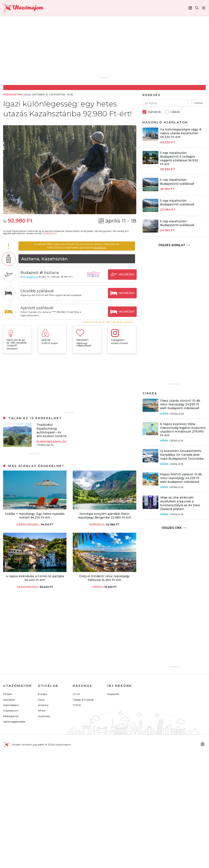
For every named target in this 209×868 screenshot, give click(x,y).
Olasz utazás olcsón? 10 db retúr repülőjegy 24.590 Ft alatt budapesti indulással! (180, 404)
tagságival (34, 277)
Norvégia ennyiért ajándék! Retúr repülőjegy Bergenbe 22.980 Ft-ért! (104, 516)
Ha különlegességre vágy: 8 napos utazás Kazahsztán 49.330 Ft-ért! (181, 133)
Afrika (42, 710)
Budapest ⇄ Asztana (42, 272)
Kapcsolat (113, 694)
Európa (42, 694)
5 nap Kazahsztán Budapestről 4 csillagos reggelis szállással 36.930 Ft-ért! (179, 159)
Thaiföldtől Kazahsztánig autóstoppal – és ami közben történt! (51, 431)
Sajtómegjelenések (14, 722)
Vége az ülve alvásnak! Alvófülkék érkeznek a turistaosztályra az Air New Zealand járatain (180, 503)
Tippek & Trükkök (83, 700)
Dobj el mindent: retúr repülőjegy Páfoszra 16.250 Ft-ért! (104, 578)
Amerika (43, 705)
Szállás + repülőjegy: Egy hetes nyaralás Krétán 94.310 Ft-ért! (35, 516)
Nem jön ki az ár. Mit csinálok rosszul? (108, 322)
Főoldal (8, 694)
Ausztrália (44, 716)
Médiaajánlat (11, 716)
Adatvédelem (11, 705)
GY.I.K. (77, 694)
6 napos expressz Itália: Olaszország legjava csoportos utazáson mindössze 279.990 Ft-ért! (183, 430)
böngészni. (101, 247)
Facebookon (49, 233)
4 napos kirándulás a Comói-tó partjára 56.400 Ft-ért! (35, 578)
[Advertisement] (108, 49)
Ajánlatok (9, 700)
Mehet (199, 103)
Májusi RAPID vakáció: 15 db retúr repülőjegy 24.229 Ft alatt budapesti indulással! (181, 478)
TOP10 (77, 705)
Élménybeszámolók (51, 442)
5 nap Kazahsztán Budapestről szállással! (177, 182)
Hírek (164, 414)
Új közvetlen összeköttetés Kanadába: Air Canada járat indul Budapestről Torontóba (182, 455)
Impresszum (11, 710)
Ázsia (41, 700)
